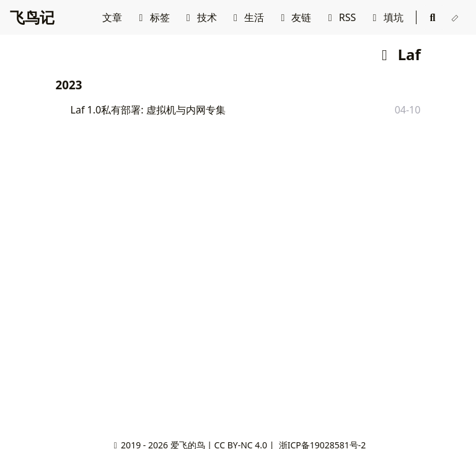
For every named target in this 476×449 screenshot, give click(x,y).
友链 (295, 17)
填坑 (387, 17)
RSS (342, 17)
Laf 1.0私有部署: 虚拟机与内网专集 (148, 110)
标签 (153, 17)
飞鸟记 (32, 17)
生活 (248, 17)
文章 (113, 17)
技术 (201, 17)
